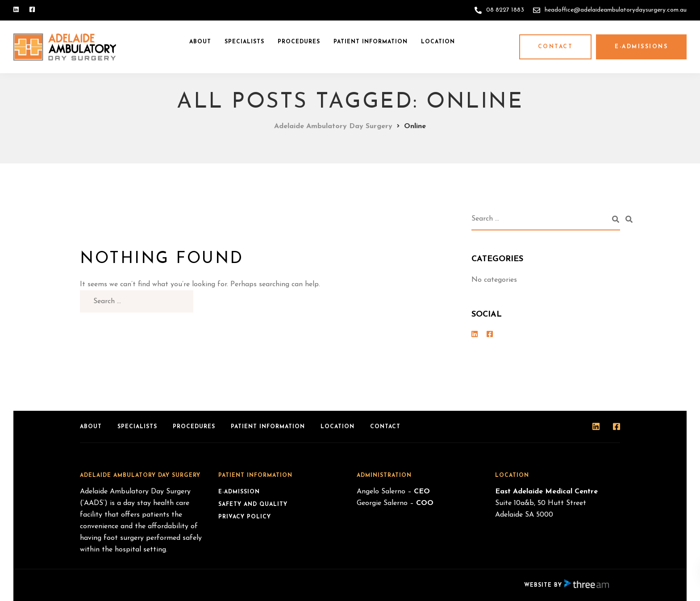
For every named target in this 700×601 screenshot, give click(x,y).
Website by (567, 585)
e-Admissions (641, 47)
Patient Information (371, 42)
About (200, 42)
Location (438, 42)
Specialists (244, 42)
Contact (556, 47)
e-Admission (239, 492)
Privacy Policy (245, 517)
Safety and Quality (253, 505)
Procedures (299, 42)
